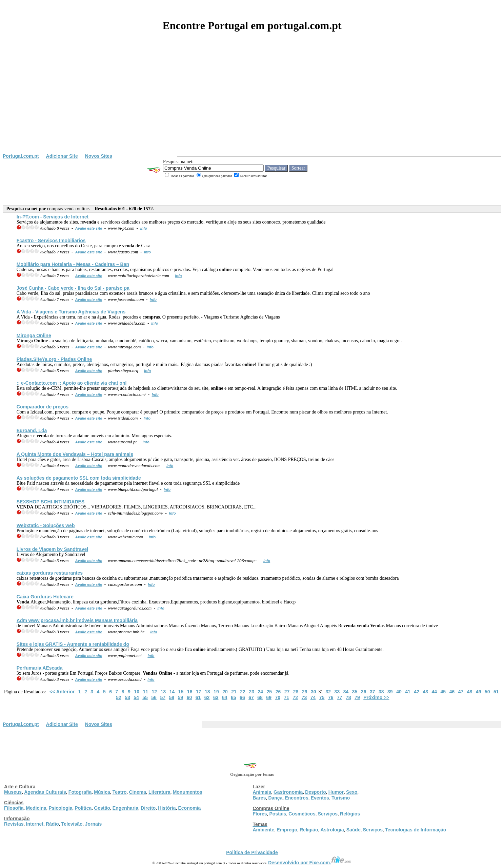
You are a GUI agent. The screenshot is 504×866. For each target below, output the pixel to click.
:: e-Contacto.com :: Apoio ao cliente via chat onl (72, 383)
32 (328, 692)
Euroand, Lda (32, 430)
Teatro (120, 792)
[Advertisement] (252, 102)
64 (225, 697)
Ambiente (264, 830)
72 (296, 697)
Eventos (320, 798)
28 (296, 692)
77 (340, 697)
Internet (35, 824)
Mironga (34, 335)
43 (425, 692)
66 (242, 697)
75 (322, 697)
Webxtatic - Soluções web (46, 525)
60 (189, 697)
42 (417, 692)
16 (190, 692)
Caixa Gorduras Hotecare (45, 597)
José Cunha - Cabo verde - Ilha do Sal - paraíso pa (73, 288)
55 (145, 697)
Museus (13, 792)
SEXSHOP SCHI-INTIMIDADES (51, 502)
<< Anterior (62, 692)
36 (364, 692)
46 (452, 692)
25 (269, 692)
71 (287, 697)
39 (390, 692)
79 (357, 697)
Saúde (354, 830)
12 (155, 692)
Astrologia (332, 830)
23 (251, 692)
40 (399, 692)
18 (207, 692)
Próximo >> (376, 697)
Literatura (159, 792)
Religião (309, 830)
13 (163, 692)
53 (127, 697)
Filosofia (14, 808)
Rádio (52, 824)
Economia (189, 808)
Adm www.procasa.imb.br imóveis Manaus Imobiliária (77, 620)
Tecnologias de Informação (416, 830)
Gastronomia (288, 792)
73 (304, 697)
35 (355, 692)
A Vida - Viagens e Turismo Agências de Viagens (71, 312)
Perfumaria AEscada (40, 668)
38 (381, 692)
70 (278, 697)
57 (163, 697)
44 (434, 692)
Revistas (14, 824)
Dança (275, 798)
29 (305, 692)
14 (172, 692)
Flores (260, 814)
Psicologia (60, 808)
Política (83, 808)
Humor (336, 792)
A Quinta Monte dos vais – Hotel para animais (75, 454)
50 (487, 692)
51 (496, 692)
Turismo (341, 798)
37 (372, 692)
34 (346, 692)
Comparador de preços (43, 407)
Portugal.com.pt (21, 156)
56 (154, 697)
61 (198, 697)
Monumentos (188, 792)
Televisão (72, 824)
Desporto (315, 792)
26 (278, 692)
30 (314, 692)
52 (119, 697)
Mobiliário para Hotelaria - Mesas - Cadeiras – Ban (73, 264)
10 (137, 692)
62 (207, 697)
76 (331, 697)
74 (313, 697)
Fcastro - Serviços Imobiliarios (51, 240)
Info (144, 228)
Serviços (328, 814)
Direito (148, 808)
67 (251, 697)
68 (260, 697)
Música (102, 792)
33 (337, 692)
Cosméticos (302, 814)
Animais (262, 792)
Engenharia (125, 808)
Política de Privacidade (252, 852)
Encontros (296, 798)
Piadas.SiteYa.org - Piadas (54, 359)
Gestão (102, 808)
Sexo (352, 792)
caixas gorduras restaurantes (50, 573)
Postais (278, 814)
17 (199, 692)
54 (136, 697)
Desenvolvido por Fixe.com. (310, 863)
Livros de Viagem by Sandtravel (52, 549)
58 (172, 697)
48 (470, 692)
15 (181, 692)
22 (243, 692)
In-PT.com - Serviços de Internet (53, 217)
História (167, 808)
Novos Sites (99, 156)
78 (348, 697)
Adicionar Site (62, 156)
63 (216, 697)
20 (225, 692)
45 (443, 692)
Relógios (350, 814)
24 (260, 692)
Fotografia (80, 792)
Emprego (287, 830)
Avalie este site (89, 228)
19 (216, 692)
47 (461, 692)
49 (479, 692)
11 (145, 692)
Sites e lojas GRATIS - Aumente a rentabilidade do (73, 644)
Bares (259, 798)
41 (408, 692)
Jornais (94, 824)
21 (234, 692)
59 (181, 697)
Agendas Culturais (45, 792)
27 (287, 692)
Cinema (138, 792)
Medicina (36, 808)
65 (234, 697)
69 (269, 697)
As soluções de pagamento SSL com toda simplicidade (79, 478)
